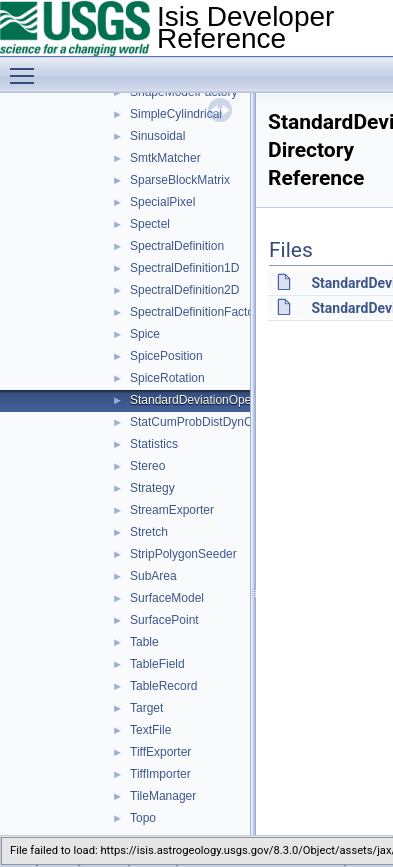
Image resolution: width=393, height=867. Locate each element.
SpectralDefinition (177, 246)
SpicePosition (166, 356)
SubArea (153, 576)
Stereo (147, 466)
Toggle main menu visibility (27, 67)
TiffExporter (160, 752)
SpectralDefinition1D (184, 268)
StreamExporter (172, 510)
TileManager (163, 796)
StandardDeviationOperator (203, 400)
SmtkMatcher (165, 158)
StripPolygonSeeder (183, 554)
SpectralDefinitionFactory (197, 312)
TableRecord (163, 686)
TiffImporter (160, 774)
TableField (157, 664)
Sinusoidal (157, 136)
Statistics (154, 444)
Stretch (149, 532)
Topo (143, 818)
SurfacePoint (164, 620)
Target (146, 708)
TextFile (150, 730)
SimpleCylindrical (176, 114)
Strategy (152, 488)
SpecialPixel (162, 202)
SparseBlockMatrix (180, 180)
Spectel (150, 224)
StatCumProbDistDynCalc (199, 422)
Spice (145, 334)
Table (144, 642)
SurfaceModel (167, 598)
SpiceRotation (167, 378)
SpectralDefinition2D (184, 290)
